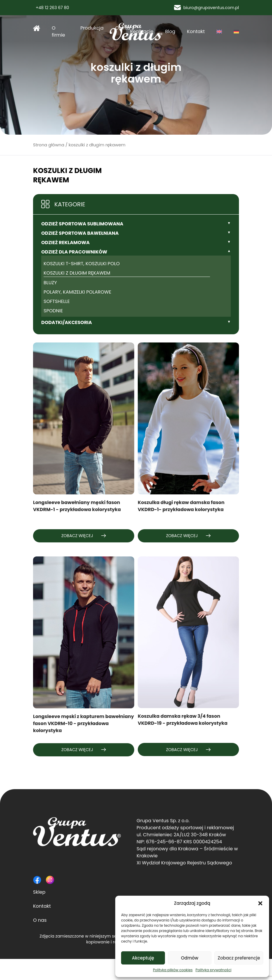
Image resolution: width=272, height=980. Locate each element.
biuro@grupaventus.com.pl (206, 8)
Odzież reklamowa (66, 243)
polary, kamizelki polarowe (77, 292)
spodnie (53, 311)
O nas (40, 920)
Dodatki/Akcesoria (67, 322)
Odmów (190, 958)
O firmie (58, 31)
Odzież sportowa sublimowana (82, 224)
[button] (260, 903)
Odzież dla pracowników (74, 252)
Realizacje (142, 31)
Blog (170, 31)
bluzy (50, 283)
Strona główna (37, 28)
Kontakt (196, 31)
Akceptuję (143, 958)
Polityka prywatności (213, 970)
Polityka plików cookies (173, 970)
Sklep (39, 892)
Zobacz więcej (84, 536)
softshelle (57, 301)
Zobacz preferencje (239, 958)
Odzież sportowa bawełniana (80, 233)
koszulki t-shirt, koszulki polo (82, 264)
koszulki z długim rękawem (77, 273)
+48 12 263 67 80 (51, 8)
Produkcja (92, 28)
